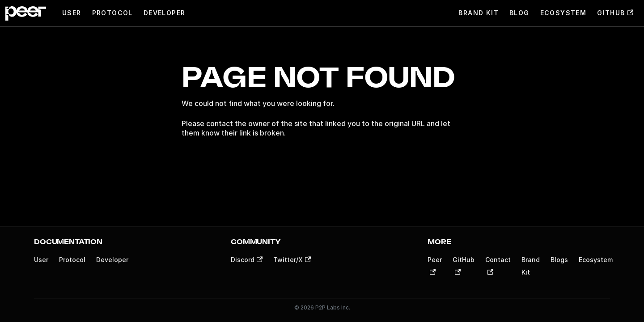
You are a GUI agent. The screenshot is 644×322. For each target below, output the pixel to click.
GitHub (615, 13)
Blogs (559, 260)
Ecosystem (563, 13)
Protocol (112, 13)
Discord (247, 260)
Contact (498, 265)
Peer (435, 265)
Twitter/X (292, 260)
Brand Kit (479, 13)
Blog (519, 13)
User (72, 13)
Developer (165, 13)
